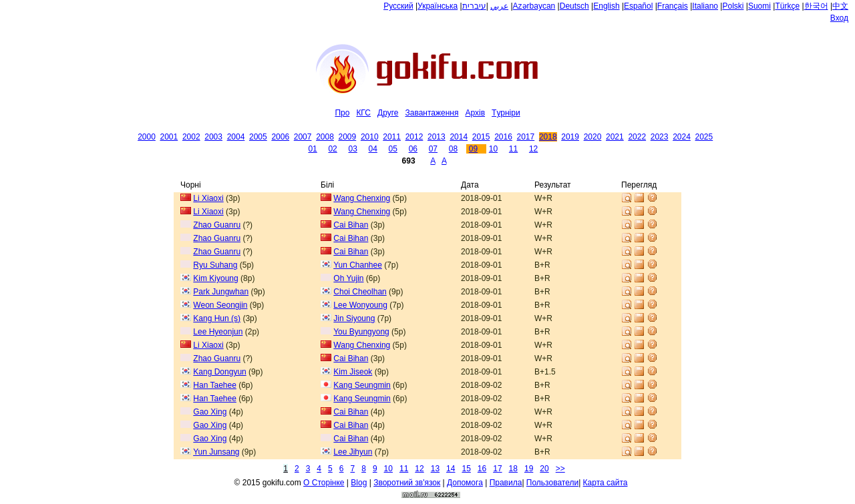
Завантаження (432, 113)
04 (373, 149)
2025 (704, 137)
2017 (526, 137)
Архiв (475, 113)
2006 (280, 137)
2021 (615, 137)
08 (453, 149)
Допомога (465, 483)
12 (533, 149)
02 (332, 149)
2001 (169, 137)
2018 (548, 137)
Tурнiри (506, 113)
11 (513, 149)
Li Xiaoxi (208, 198)
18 (513, 469)
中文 (840, 6)
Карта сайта (606, 483)
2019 (570, 137)
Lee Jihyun (353, 452)
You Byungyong (361, 332)
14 (451, 469)
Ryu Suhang (215, 265)
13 (435, 469)
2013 (437, 137)
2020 (593, 137)
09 (473, 149)
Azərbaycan (534, 6)
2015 (481, 137)
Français (673, 6)
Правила (506, 483)
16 (482, 469)
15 (466, 469)
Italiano (705, 6)
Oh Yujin (348, 278)
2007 (303, 137)
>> (560, 469)
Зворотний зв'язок (407, 483)
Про (342, 113)
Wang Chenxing (362, 198)
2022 (637, 137)
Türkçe (787, 6)
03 (352, 149)
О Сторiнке (324, 483)
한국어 (816, 6)
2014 (459, 137)
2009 (348, 137)
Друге (388, 113)
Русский (398, 6)
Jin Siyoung (354, 318)
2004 (236, 137)
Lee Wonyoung (360, 305)
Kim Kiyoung (215, 278)
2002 (191, 137)
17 (497, 469)
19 (529, 469)
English (606, 6)
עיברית (474, 6)
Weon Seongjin (220, 305)
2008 (325, 137)
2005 (258, 137)
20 (544, 469)
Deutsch (574, 6)
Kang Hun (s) (217, 318)
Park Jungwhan (221, 292)
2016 (503, 137)
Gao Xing (210, 412)
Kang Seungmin (362, 385)
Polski (733, 6)
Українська (438, 6)
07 (433, 149)
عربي (499, 6)
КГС (363, 113)
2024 (682, 137)
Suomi (759, 6)
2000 (147, 137)
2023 (660, 137)
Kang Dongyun (219, 372)
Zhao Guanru (217, 225)
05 (393, 149)
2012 (414, 137)
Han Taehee (215, 385)
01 (312, 149)
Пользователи (552, 483)
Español (638, 6)
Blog (359, 483)
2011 (392, 137)
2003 (213, 137)
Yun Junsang (216, 452)
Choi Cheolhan (360, 292)
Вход (839, 18)
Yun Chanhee (358, 265)
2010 (370, 137)
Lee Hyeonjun (218, 332)
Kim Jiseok (353, 372)
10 (493, 149)
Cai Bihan (351, 225)
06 (413, 149)
